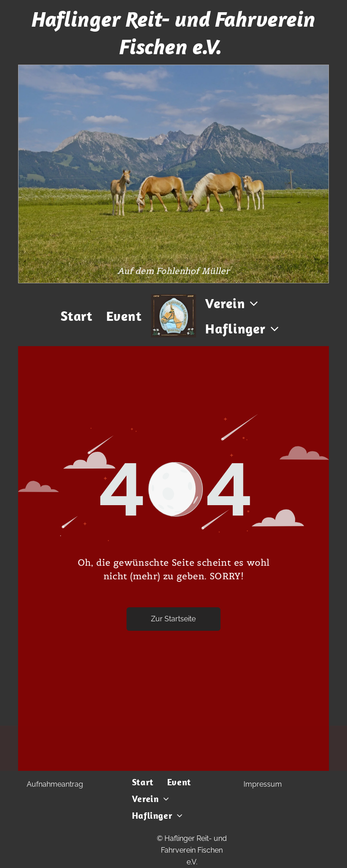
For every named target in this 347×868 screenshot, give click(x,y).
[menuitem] (77, 316)
